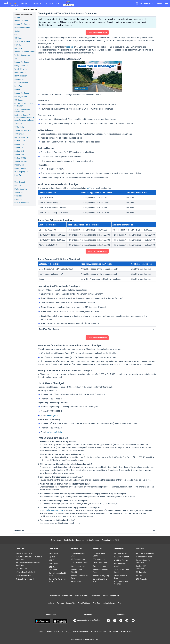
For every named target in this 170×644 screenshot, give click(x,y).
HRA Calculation (21, 76)
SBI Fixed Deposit (120, 553)
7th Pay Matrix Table (22, 41)
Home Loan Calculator (145, 557)
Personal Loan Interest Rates (79, 577)
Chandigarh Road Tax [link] (30, 9)
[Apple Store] (60, 621)
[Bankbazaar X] (109, 621)
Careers (49, 631)
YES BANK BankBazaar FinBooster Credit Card (29, 558)
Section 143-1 (20, 141)
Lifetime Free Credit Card (25, 572)
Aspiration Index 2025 (110, 540)
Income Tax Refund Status (25, 52)
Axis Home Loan (99, 566)
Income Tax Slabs (21, 21)
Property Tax (19, 165)
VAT (16, 179)
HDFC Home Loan (100, 563)
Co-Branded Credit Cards (25, 579)
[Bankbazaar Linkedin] (115, 621)
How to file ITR (20, 72)
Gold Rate (97, 603)
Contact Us (59, 631)
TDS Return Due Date (23, 130)
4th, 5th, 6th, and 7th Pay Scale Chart (24, 105)
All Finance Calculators (145, 553)
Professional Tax (21, 189)
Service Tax (19, 192)
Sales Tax (18, 196)
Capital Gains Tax (21, 83)
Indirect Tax (19, 90)
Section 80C (19, 151)
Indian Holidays (109, 603)
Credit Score (53, 553)
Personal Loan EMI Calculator (143, 562)
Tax (20, 9)
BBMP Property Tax (22, 168)
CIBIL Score (53, 560)
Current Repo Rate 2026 (100, 580)
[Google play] (42, 621)
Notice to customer (99, 631)
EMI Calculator (142, 579)
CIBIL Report (53, 564)
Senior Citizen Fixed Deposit (121, 571)
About (41, 631)
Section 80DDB (20, 158)
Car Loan (60, 603)
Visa (119, 603)
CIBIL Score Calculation (53, 568)
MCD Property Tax (21, 172)
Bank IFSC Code (84, 603)
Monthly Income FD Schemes (121, 583)
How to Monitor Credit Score (57, 580)
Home (15, 9)
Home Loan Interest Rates (101, 571)
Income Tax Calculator (23, 24)
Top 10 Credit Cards (23, 576)
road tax (70, 47)
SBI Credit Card (21, 569)
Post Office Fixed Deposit (120, 565)
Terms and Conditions (80, 631)
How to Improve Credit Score (57, 574)
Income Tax (19, 17)
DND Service (113, 631)
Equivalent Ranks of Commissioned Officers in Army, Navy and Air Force (24, 118)
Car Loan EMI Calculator (141, 567)
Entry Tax (18, 186)
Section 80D (19, 155)
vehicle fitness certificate (52, 510)
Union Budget (20, 182)
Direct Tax (18, 86)
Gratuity (18, 31)
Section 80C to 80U (22, 161)
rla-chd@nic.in (53, 416)
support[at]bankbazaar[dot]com (87, 621)
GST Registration (21, 97)
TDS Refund (19, 134)
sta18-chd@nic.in (54, 432)
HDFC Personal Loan (79, 563)
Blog (67, 631)
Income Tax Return (22, 62)
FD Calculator (141, 572)
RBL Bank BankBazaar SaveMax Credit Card (28, 564)
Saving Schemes (93, 540)
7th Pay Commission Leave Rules (22, 111)
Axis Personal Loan (78, 566)
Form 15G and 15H (22, 137)
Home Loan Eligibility (101, 576)
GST (16, 35)
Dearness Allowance (22, 28)
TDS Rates (19, 124)
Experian (52, 557)
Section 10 (19, 148)
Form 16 (18, 45)
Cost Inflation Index (22, 203)
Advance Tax (19, 79)
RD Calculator (141, 576)
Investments (96, 596)
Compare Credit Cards (24, 553)
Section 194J (20, 144)
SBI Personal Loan (78, 559)
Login (159, 3)
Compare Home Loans (99, 555)
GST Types (19, 100)
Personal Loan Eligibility (76, 571)
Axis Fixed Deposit (121, 560)
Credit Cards (69, 540)
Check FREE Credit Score (97, 32)
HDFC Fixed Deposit (121, 557)
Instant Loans (76, 581)
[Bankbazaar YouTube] (133, 621)
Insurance (80, 540)
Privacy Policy (126, 631)
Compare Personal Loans (78, 555)
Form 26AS (19, 48)
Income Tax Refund (22, 93)
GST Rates (19, 38)
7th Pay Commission (22, 55)
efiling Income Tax (21, 66)
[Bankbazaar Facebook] (121, 621)
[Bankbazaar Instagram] (127, 621)
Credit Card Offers (81, 596)
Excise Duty (19, 199)
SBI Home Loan (99, 559)
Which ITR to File (21, 69)
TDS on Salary (20, 127)
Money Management (111, 596)
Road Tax (18, 175)
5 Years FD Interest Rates (121, 577)
